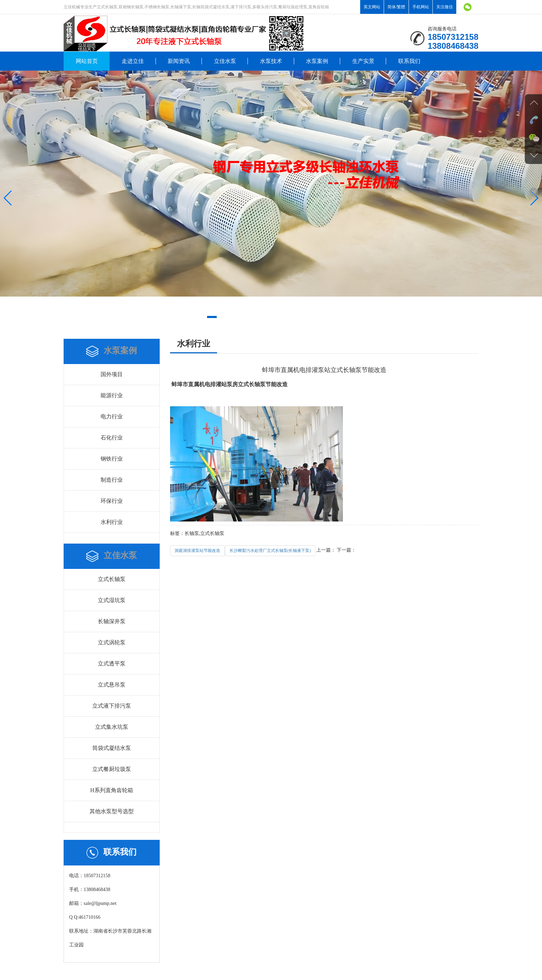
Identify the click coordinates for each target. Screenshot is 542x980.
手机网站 (421, 7)
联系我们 (409, 61)
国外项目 (112, 374)
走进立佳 (133, 61)
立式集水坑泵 (112, 727)
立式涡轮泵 (112, 642)
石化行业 (112, 438)
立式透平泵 (112, 664)
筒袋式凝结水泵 (112, 748)
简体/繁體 (396, 7)
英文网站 (372, 7)
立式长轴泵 (112, 579)
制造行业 (112, 480)
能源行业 (112, 395)
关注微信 (445, 7)
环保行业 (112, 501)
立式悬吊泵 (112, 685)
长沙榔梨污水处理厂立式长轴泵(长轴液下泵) (270, 551)
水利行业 (112, 522)
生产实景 (363, 61)
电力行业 (112, 416)
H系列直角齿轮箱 (112, 790)
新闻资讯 (179, 61)
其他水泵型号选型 (112, 811)
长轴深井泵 (112, 621)
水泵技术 (271, 61)
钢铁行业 (112, 459)
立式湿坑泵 (112, 600)
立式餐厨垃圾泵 (112, 769)
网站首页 (87, 61)
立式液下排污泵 (112, 706)
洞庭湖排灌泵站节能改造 (197, 551)
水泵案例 (317, 61)
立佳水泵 (225, 61)
